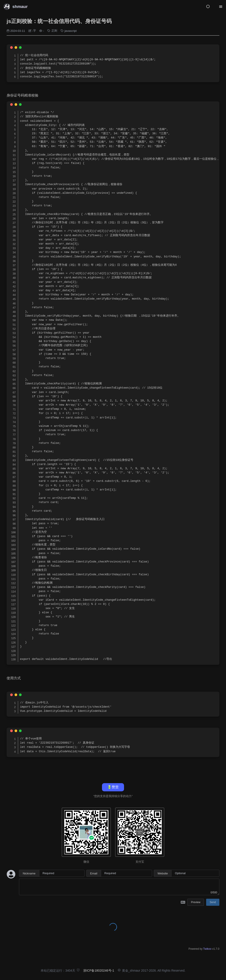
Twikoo (207, 949)
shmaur (20, 7)
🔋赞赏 (113, 787)
